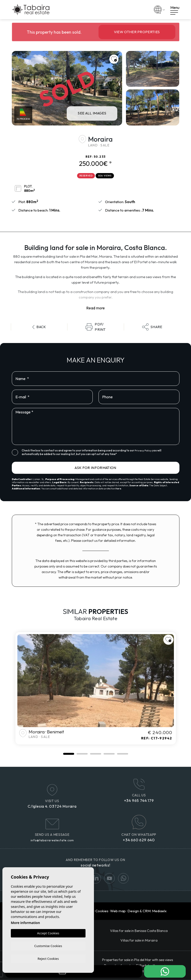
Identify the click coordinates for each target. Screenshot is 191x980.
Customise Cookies (48, 945)
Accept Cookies (48, 932)
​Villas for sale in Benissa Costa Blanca (139, 931)
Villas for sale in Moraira (139, 940)
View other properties (137, 32)
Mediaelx (159, 911)
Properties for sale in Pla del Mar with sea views (138, 960)
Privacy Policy (143, 450)
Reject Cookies (48, 958)
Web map (118, 911)
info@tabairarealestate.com (52, 840)
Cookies (102, 911)
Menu (175, 10)
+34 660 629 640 (139, 840)
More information (25, 922)
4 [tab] (109, 754)
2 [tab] (82, 754)
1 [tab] (69, 754)
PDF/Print (96, 327)
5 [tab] (123, 754)
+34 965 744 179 (139, 800)
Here (118, 489)
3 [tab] (96, 754)
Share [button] (152, 327)
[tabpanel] (96, 688)
